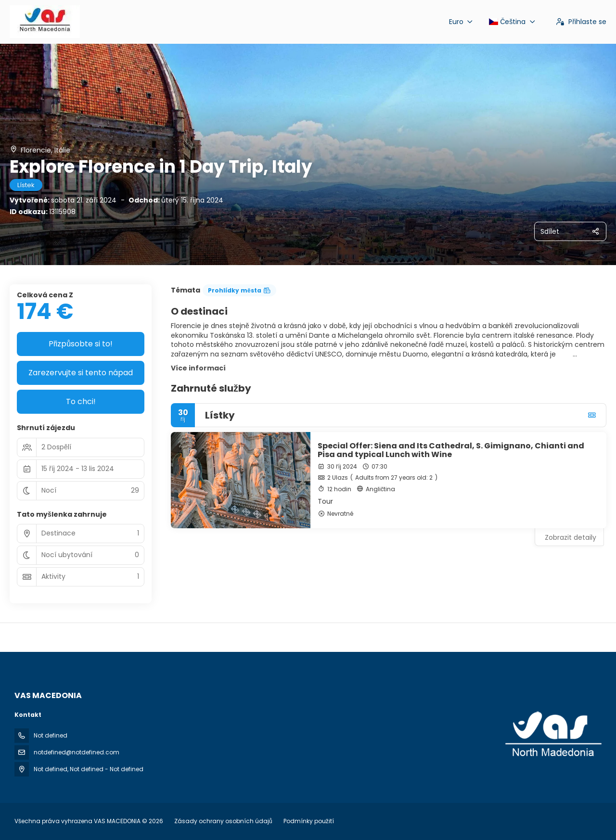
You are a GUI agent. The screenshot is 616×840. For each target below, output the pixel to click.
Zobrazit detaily (571, 537)
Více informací (198, 368)
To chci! (81, 401)
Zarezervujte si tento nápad (81, 373)
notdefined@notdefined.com (77, 752)
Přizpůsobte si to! (81, 344)
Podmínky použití (308, 821)
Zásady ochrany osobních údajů (223, 821)
